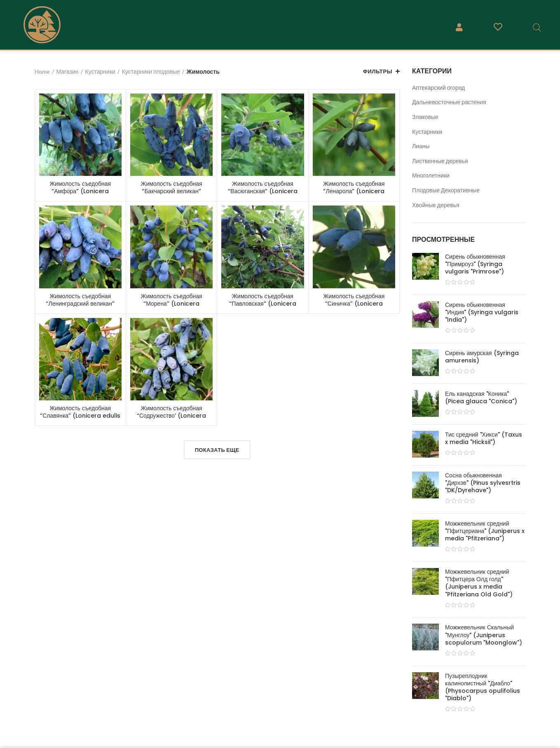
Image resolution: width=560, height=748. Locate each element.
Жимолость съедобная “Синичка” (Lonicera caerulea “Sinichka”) (354, 304)
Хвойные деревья (436, 205)
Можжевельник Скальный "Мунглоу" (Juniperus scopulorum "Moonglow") (484, 635)
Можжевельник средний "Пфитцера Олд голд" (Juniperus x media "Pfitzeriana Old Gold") (479, 583)
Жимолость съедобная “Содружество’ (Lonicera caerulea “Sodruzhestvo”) (172, 416)
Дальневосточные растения (449, 102)
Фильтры (378, 71)
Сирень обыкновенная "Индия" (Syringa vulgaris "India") (482, 312)
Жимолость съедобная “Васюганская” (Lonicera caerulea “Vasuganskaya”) (263, 191)
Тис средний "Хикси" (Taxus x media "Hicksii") (484, 438)
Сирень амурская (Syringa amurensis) (482, 357)
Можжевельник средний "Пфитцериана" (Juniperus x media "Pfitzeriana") (485, 531)
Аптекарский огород (439, 88)
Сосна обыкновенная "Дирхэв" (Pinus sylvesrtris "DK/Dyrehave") (483, 483)
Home (42, 71)
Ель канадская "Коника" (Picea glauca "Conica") (481, 397)
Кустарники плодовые (151, 71)
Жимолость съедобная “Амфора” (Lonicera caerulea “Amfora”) (80, 191)
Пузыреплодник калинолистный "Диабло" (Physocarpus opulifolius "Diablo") (483, 687)
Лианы (421, 146)
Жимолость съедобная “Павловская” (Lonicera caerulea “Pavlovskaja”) (262, 304)
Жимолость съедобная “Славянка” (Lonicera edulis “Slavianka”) (80, 416)
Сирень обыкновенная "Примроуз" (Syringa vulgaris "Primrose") (475, 264)
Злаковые (425, 117)
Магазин (68, 71)
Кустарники (427, 132)
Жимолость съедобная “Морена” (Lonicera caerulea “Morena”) (172, 304)
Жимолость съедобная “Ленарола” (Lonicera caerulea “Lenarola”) (354, 191)
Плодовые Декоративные (446, 190)
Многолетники (431, 175)
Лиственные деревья (440, 161)
